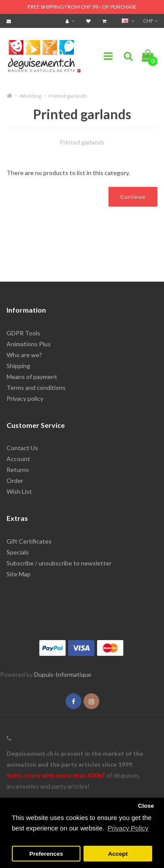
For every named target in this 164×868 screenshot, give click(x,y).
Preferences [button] (46, 854)
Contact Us (22, 448)
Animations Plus (29, 344)
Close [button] (146, 806)
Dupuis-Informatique (63, 674)
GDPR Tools (23, 333)
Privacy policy (25, 398)
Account (18, 459)
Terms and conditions (36, 387)
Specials (18, 552)
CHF (150, 21)
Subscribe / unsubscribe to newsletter (59, 563)
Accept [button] (118, 854)
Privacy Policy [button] (128, 828)
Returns (18, 470)
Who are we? (24, 355)
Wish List (19, 491)
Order (15, 480)
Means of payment (32, 377)
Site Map (19, 574)
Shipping (18, 366)
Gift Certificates (29, 541)
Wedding (30, 96)
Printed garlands (68, 96)
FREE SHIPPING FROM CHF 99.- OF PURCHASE (82, 7)
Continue (133, 197)
